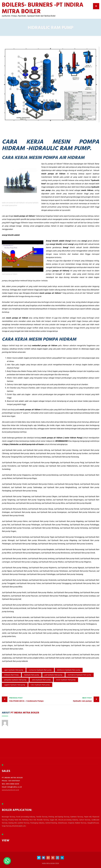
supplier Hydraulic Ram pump (15, 685)
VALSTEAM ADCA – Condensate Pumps (29, 699)
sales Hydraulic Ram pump (41, 680)
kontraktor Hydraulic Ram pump (79, 675)
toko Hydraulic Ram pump (40, 685)
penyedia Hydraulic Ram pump (15, 680)
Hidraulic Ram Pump (11, 675)
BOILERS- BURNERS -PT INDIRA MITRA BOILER (43, 8)
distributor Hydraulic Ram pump (69, 670)
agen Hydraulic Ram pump (14, 670)
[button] (7, 861)
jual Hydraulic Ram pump (53, 675)
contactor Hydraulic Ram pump (40, 670)
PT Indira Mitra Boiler (25, 712)
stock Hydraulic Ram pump (66, 680)
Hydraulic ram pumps (72, 699)
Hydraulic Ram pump (32, 675)
